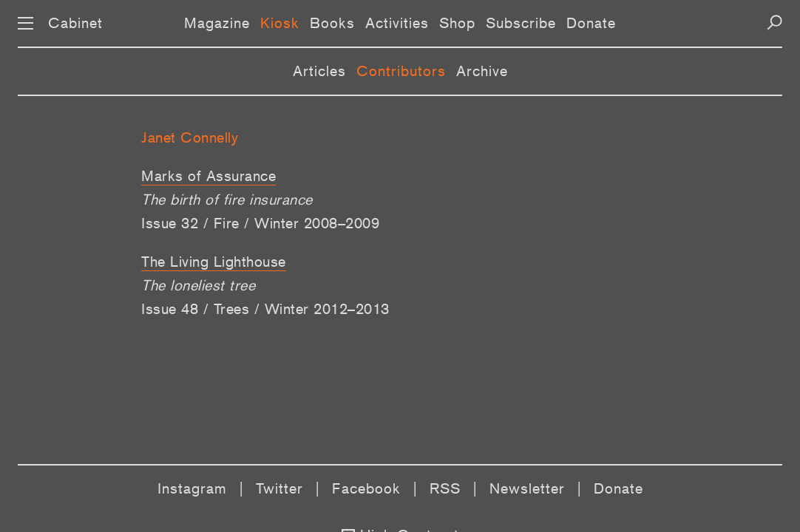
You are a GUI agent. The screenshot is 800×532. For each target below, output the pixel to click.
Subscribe (521, 23)
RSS (445, 488)
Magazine (217, 23)
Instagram (192, 488)
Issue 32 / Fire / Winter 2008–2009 (260, 223)
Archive (482, 71)
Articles (319, 71)
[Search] (774, 23)
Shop (457, 23)
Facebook (366, 488)
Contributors (401, 71)
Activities (397, 23)
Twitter (279, 488)
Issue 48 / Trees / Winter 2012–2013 (265, 309)
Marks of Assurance (209, 176)
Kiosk (280, 23)
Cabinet (75, 23)
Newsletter (527, 488)
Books (332, 23)
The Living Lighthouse (214, 262)
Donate (591, 23)
